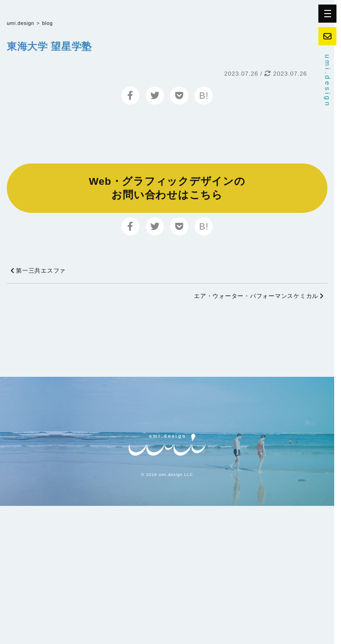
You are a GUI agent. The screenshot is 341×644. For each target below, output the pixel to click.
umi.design (328, 81)
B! (204, 96)
